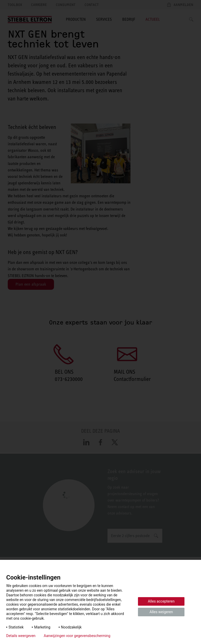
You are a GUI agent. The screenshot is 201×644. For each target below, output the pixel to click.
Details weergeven (21, 636)
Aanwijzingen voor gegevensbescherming (77, 636)
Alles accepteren (161, 601)
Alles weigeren (161, 612)
